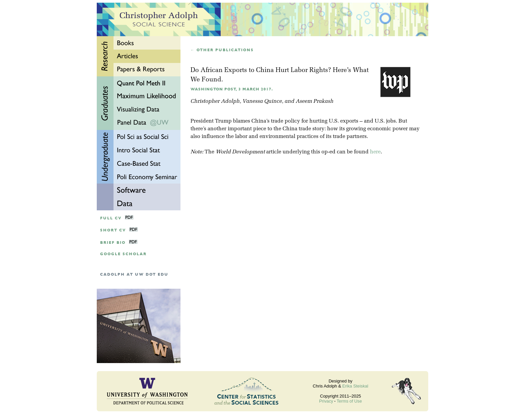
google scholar (123, 254)
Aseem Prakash (315, 101)
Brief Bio (113, 243)
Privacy (326, 401)
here (375, 152)
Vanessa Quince (262, 101)
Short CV (113, 230)
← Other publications (222, 50)
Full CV (111, 218)
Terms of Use (349, 401)
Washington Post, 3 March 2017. (232, 89)
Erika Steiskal (355, 386)
